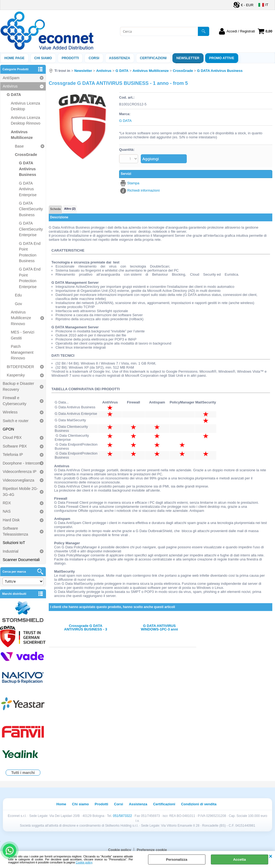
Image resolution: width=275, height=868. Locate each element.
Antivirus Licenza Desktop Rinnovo (26, 120)
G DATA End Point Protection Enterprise (30, 278)
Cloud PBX (12, 438)
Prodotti (70, 58)
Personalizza (177, 859)
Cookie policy (84, 862)
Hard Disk (11, 520)
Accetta (239, 859)
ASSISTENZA (120, 58)
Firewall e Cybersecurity (14, 401)
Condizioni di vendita (199, 804)
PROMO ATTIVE (222, 58)
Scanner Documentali (21, 560)
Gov (18, 304)
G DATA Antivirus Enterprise (28, 189)
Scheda (55, 209)
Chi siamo (43, 58)
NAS (7, 511)
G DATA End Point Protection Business (30, 252)
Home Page (14, 58)
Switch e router (16, 421)
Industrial (11, 551)
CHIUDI (271, 856)
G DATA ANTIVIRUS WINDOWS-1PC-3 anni (159, 627)
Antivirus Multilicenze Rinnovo (21, 318)
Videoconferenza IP (20, 472)
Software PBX (15, 446)
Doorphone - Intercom (22, 463)
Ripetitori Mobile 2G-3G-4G (20, 491)
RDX (7, 503)
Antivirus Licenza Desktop (25, 106)
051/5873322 (122, 816)
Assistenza (138, 804)
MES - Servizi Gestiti (23, 335)
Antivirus (10, 86)
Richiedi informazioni (143, 190)
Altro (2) (70, 209)
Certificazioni (153, 58)
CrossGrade (26, 155)
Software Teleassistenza (15, 531)
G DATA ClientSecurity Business (31, 209)
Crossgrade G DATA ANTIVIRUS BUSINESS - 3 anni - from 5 (86, 627)
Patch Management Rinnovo (22, 352)
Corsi (94, 58)
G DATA (14, 95)
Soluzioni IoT (14, 543)
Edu (18, 295)
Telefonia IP (13, 455)
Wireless (10, 412)
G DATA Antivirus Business (28, 169)
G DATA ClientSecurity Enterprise (31, 229)
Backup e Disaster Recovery (18, 386)
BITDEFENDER (20, 367)
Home (61, 804)
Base (19, 146)
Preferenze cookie (152, 850)
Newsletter (188, 58)
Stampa (133, 183)
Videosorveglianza (19, 480)
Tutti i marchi (23, 773)
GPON (8, 429)
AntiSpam (11, 78)
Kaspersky (16, 375)
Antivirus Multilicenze (22, 135)
